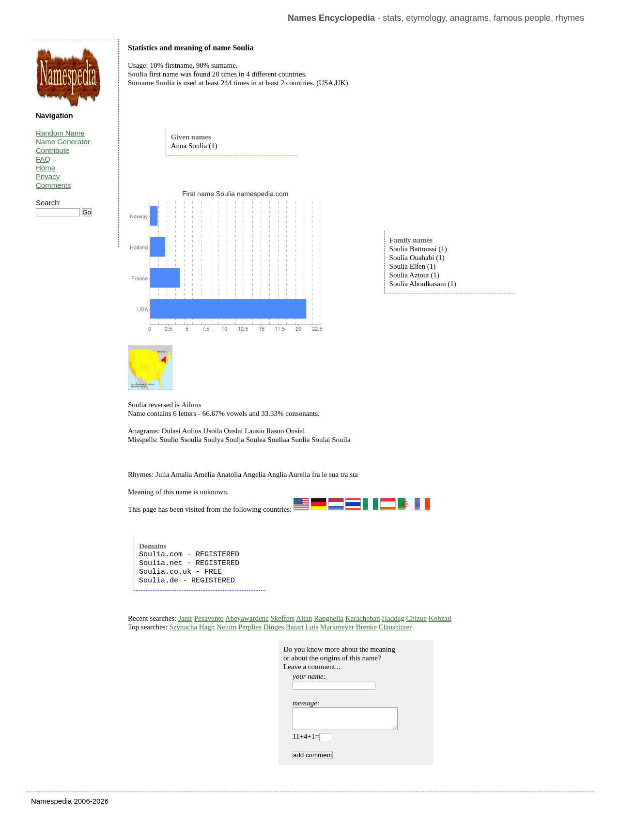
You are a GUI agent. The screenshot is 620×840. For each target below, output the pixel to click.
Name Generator (63, 142)
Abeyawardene (247, 618)
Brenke (366, 627)
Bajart (295, 627)
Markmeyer (337, 627)
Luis (312, 627)
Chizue (417, 618)
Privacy (48, 176)
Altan (304, 618)
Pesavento (209, 618)
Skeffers (283, 618)
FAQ (43, 159)
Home (46, 168)
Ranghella (329, 618)
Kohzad (440, 618)
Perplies (250, 627)
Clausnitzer (395, 627)
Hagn (207, 627)
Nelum (226, 627)
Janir (185, 618)
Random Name (60, 133)
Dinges (274, 627)
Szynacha (183, 627)
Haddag (393, 618)
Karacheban (363, 618)
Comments (54, 185)
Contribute (53, 150)
